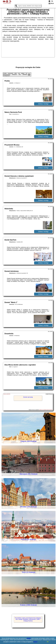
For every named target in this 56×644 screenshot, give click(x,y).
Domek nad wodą (28, 397)
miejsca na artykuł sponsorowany (46, 410)
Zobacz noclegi (43, 104)
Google (29, 638)
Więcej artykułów (7, 394)
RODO (35, 642)
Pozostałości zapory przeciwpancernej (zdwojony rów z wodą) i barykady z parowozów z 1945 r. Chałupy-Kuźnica (28, 619)
